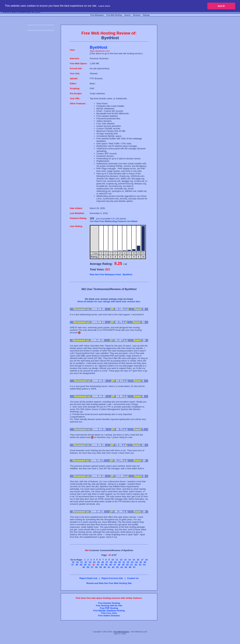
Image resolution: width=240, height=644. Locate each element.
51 (131, 565)
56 (88, 567)
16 (138, 560)
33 (132, 562)
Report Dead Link (88, 578)
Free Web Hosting (114, 15)
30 (119, 562)
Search (127, 15)
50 (127, 565)
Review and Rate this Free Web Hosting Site (109, 583)
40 (85, 565)
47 (115, 565)
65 (126, 567)
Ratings (146, 15)
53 (140, 565)
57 (92, 567)
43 (98, 565)
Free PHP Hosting (109, 608)
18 (146, 560)
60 (105, 567)
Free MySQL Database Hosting (109, 611)
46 (110, 565)
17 (142, 560)
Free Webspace (97, 15)
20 (77, 562)
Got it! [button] (221, 6)
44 (102, 565)
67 (134, 567)
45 (106, 565)
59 (100, 567)
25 (98, 562)
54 (144, 565)
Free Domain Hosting (109, 603)
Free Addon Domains (109, 616)
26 (103, 562)
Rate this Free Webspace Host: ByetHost (111, 274)
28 (111, 562)
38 (77, 565)
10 (113, 560)
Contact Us (133, 578)
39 (81, 565)
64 (122, 567)
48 (119, 565)
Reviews (137, 15)
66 (130, 567)
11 (117, 560)
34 (136, 562)
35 (141, 562)
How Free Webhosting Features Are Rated (116, 221)
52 (136, 565)
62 (113, 567)
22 (86, 562)
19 (73, 562)
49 (123, 565)
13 (125, 560)
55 (84, 567)
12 (121, 560)
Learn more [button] (104, 6)
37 (72, 565)
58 (96, 567)
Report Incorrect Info (112, 578)
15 (134, 560)
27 (107, 562)
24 (94, 562)
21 (81, 562)
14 (129, 560)
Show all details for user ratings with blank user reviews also (109, 301)
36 (145, 562)
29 (115, 562)
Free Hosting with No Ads (109, 606)
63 (117, 567)
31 (124, 562)
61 (109, 567)
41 (89, 565)
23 (90, 562)
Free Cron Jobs (109, 613)
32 (128, 562)
